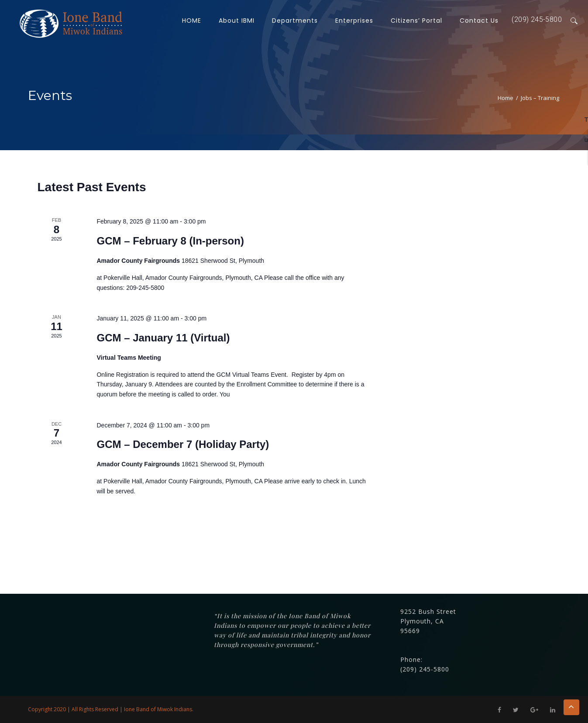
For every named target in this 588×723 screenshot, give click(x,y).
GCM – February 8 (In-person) (170, 241)
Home (505, 98)
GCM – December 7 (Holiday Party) (183, 444)
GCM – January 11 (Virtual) (163, 338)
